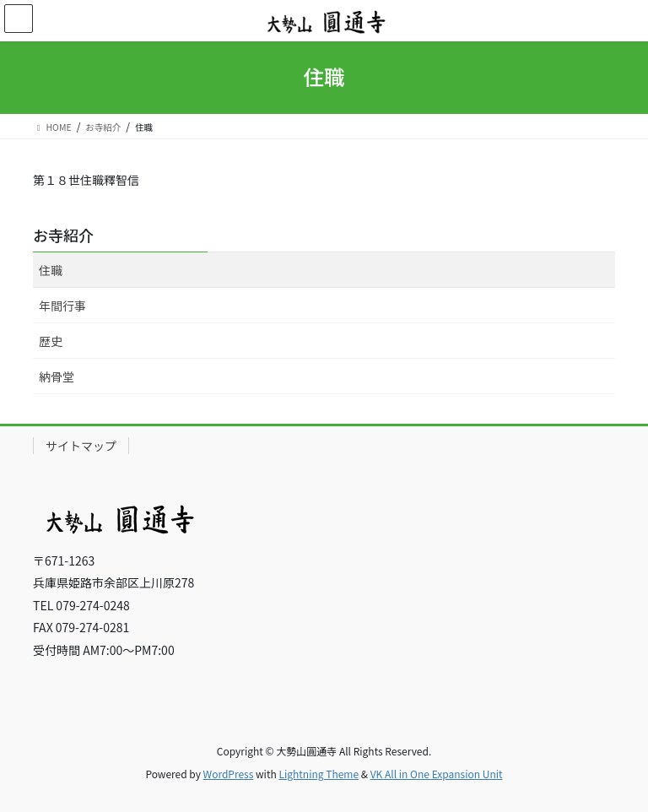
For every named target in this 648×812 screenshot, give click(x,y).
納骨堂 (57, 376)
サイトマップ (81, 446)
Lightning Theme (319, 774)
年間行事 (62, 306)
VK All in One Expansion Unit (437, 774)
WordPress (229, 774)
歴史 (51, 341)
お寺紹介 (63, 235)
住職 (51, 270)
